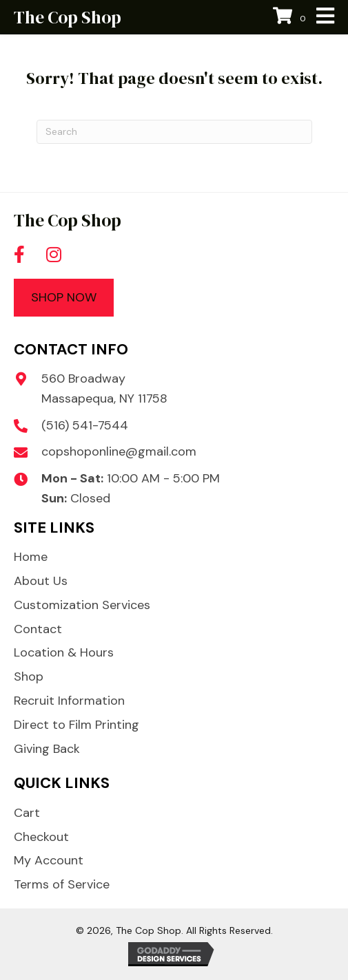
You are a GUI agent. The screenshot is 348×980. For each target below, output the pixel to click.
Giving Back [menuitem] (47, 749)
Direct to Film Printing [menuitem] (76, 725)
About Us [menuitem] (41, 581)
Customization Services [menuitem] (82, 605)
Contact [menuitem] (38, 629)
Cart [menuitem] (27, 813)
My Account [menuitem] (49, 860)
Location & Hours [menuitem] (64, 652)
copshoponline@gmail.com (119, 451)
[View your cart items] (291, 18)
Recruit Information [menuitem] (69, 701)
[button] (19, 255)
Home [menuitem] (31, 557)
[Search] (174, 132)
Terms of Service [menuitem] (62, 884)
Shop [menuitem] (29, 677)
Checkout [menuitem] (41, 837)
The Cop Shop (68, 17)
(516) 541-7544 (85, 425)
